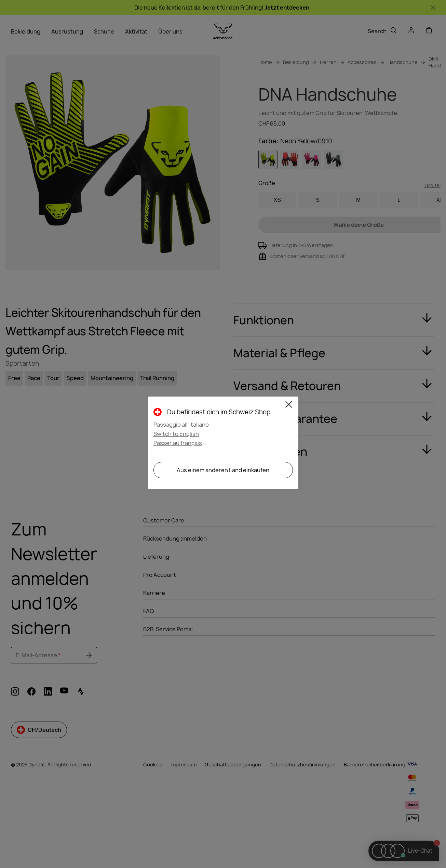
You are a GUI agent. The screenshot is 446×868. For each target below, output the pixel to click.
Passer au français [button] (178, 443)
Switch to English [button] (176, 434)
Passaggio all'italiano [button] (181, 425)
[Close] (289, 405)
